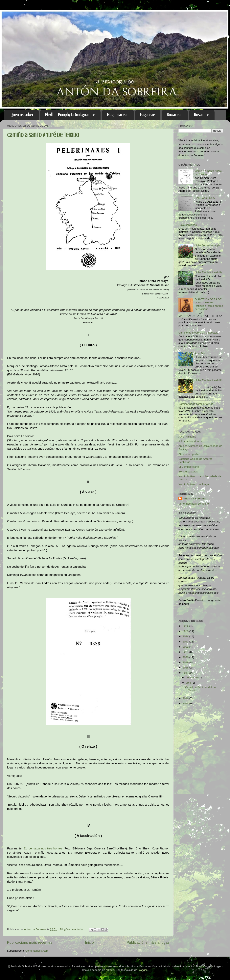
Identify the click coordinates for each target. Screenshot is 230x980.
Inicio (89, 942)
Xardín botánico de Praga (194, 484)
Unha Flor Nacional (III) (209, 380)
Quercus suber (22, 115)
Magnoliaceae (118, 115)
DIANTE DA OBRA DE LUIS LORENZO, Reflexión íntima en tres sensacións (209, 304)
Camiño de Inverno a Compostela (198, 333)
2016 (186, 698)
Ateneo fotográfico (189, 454)
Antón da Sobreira (194, 499)
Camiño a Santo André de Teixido (43, 135)
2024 (186, 636)
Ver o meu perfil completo (194, 504)
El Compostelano (189, 467)
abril (189, 683)
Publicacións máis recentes (30, 942)
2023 (186, 642)
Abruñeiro (201, 353)
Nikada (110, 970)
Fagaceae (148, 115)
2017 (186, 673)
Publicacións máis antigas (148, 942)
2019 (186, 662)
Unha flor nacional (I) (207, 245)
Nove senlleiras (188, 225)
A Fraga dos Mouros (191, 441)
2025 (186, 631)
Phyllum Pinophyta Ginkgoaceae (70, 115)
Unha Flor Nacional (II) (208, 272)
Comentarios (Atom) (37, 951)
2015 (186, 704)
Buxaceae (175, 115)
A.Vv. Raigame (187, 437)
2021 (186, 652)
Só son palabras (188, 472)
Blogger (143, 970)
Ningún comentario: (72, 929)
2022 (186, 647)
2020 (186, 657)
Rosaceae (202, 115)
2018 (186, 668)
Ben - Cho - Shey (205, 198)
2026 (186, 626)
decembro (192, 678)
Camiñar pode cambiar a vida (196, 404)
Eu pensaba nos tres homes (43, 848)
